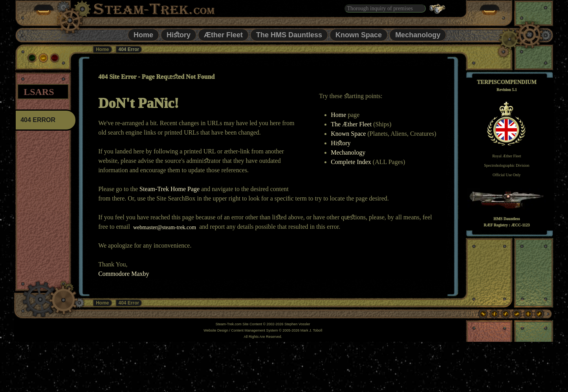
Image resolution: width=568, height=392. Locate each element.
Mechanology (418, 35)
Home (143, 35)
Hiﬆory (179, 35)
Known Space (359, 35)
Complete (344, 162)
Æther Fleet (223, 35)
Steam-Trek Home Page (169, 189)
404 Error (129, 303)
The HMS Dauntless (289, 35)
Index (364, 162)
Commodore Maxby (124, 274)
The (336, 124)
